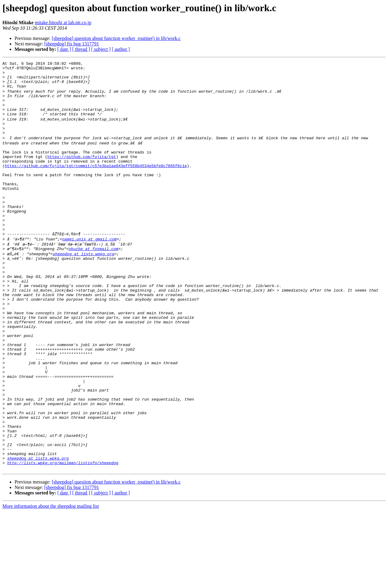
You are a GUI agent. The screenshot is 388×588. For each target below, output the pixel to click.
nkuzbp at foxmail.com (93, 282)
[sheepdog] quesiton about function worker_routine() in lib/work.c (116, 38)
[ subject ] (101, 49)
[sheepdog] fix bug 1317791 (72, 44)
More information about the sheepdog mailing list (51, 583)
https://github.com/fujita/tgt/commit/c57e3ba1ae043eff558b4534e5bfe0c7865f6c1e (96, 184)
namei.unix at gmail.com (89, 271)
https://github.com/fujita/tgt (82, 173)
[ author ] (121, 49)
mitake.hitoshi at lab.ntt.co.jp (63, 23)
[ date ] (64, 49)
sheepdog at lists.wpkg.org (84, 288)
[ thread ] (81, 49)
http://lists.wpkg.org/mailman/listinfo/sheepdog (63, 538)
